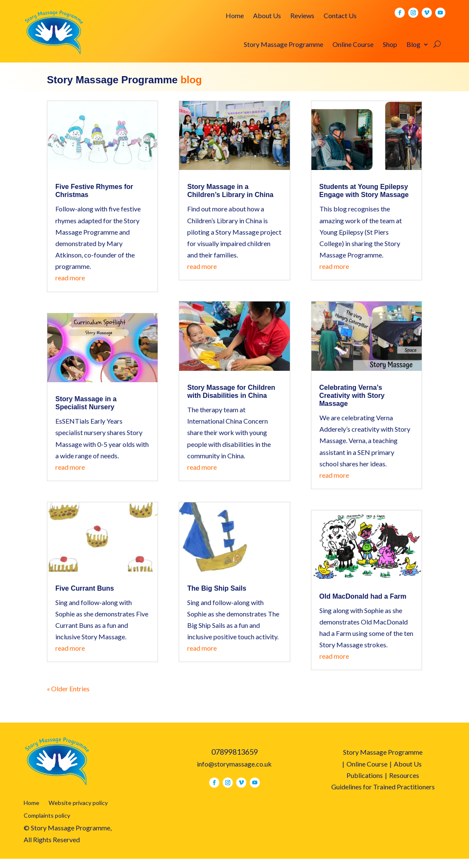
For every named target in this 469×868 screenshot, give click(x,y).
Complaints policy (47, 816)
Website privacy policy (78, 803)
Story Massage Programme (284, 45)
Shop (390, 45)
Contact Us (340, 16)
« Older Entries (68, 689)
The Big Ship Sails (217, 588)
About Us (267, 16)
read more (70, 278)
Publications (365, 775)
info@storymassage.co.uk (234, 764)
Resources (404, 775)
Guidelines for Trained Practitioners (383, 787)
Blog (413, 45)
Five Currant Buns (85, 588)
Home (235, 16)
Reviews (302, 16)
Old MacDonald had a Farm (363, 596)
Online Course (353, 45)
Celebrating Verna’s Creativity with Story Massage (352, 396)
